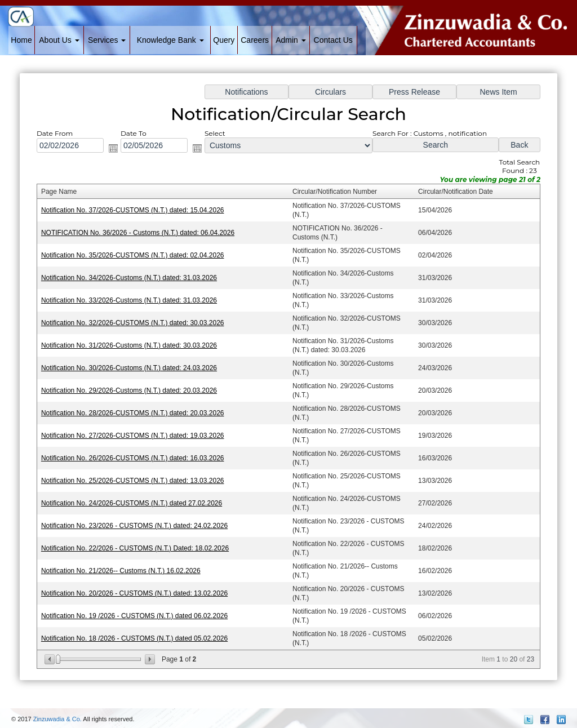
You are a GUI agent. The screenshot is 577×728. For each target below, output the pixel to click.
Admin (291, 40)
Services (107, 40)
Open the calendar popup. (120, 157)
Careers (255, 40)
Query (224, 40)
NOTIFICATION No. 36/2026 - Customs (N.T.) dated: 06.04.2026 (144, 239)
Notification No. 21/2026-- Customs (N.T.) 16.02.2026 (128, 563)
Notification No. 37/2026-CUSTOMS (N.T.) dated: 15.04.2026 (139, 217)
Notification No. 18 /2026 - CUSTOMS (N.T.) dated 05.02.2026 (141, 627)
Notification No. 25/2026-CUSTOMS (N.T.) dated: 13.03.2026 (139, 476)
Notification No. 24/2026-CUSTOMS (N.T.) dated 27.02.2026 (138, 498)
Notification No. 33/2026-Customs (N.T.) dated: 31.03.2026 (136, 303)
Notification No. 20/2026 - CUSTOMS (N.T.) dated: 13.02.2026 (141, 584)
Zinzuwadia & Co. (57, 719)
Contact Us (333, 40)
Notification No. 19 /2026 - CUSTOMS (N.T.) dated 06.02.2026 (141, 606)
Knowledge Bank (170, 40)
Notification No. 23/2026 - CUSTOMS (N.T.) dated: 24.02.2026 (141, 519)
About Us (59, 40)
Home (21, 40)
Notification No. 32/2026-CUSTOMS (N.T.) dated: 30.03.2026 (139, 325)
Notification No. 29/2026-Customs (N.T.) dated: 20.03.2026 (136, 390)
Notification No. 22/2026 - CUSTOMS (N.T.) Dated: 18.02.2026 (141, 541)
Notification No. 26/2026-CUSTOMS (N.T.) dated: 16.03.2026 (139, 454)
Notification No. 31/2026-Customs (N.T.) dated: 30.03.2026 (136, 346)
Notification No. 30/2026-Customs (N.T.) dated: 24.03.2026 (136, 368)
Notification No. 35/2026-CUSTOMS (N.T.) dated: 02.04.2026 (139, 260)
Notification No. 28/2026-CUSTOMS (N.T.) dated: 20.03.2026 (139, 411)
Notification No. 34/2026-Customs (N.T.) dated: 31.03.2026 (136, 281)
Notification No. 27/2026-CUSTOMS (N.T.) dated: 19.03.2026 (139, 433)
